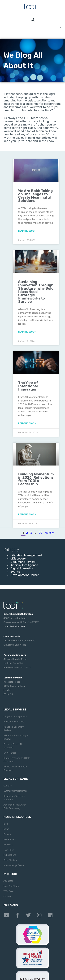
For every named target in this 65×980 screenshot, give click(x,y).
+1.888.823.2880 (16, 626)
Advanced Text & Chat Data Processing (15, 806)
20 (40, 533)
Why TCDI (10, 874)
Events (15, 572)
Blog (6, 824)
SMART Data (10, 753)
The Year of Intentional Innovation (28, 386)
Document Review (23, 562)
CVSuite (8, 786)
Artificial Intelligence (24, 565)
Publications (10, 855)
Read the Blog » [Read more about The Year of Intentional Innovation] (27, 423)
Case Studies (10, 860)
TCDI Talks (8, 850)
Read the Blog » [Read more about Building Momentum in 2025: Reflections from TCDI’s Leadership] (27, 514)
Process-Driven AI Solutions (13, 746)
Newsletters (10, 839)
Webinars (8, 845)
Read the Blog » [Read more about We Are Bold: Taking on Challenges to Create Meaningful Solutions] (27, 231)
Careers (7, 896)
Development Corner (25, 575)
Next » (49, 533)
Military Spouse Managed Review (16, 737)
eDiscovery (18, 558)
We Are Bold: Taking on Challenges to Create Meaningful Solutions (35, 196)
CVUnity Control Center (15, 791)
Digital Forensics (22, 568)
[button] (61, 29)
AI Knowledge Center (14, 865)
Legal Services (15, 710)
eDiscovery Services (14, 722)
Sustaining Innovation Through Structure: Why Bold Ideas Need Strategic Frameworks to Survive (36, 292)
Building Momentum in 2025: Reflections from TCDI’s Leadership (36, 479)
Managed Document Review (14, 729)
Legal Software (16, 779)
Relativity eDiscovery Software (14, 798)
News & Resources (17, 817)
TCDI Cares (9, 891)
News (6, 829)
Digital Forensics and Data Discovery (17, 760)
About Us (8, 881)
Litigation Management (26, 555)
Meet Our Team (11, 886)
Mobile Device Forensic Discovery (15, 768)
